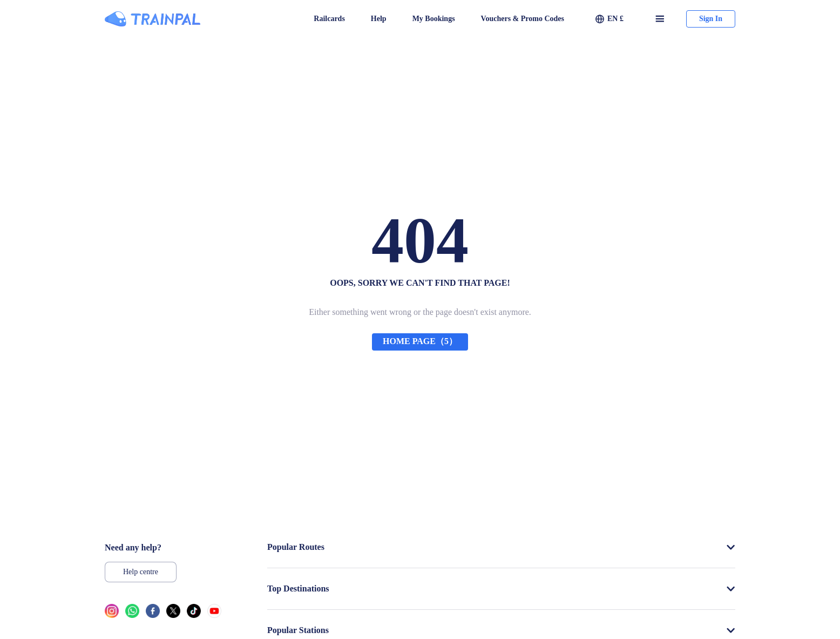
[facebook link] (153, 614)
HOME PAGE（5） (420, 341)
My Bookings (434, 19)
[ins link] (112, 614)
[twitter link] (173, 614)
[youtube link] (214, 614)
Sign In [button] (711, 19)
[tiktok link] (194, 614)
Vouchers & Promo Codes (523, 19)
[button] (609, 19)
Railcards (329, 19)
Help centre (141, 572)
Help (379, 19)
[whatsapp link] (132, 614)
